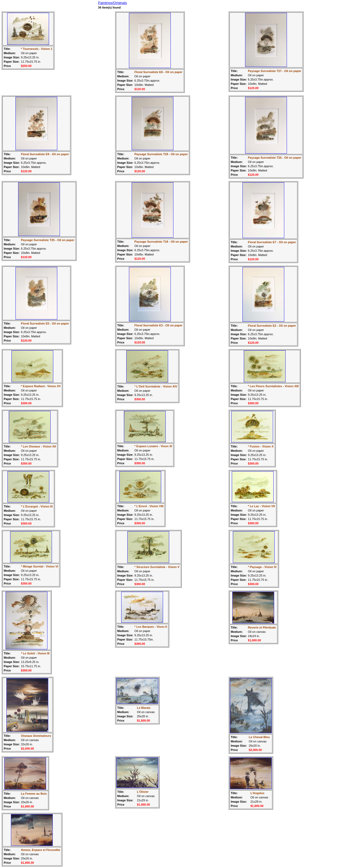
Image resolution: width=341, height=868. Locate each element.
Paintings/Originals (112, 3)
